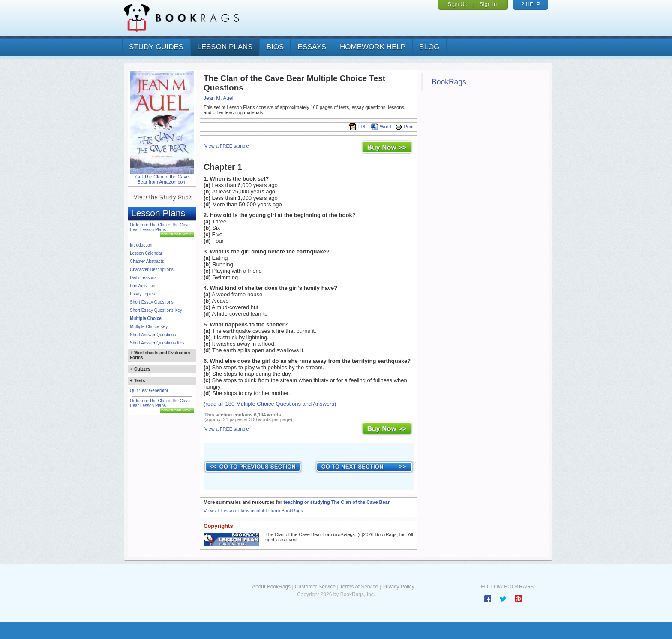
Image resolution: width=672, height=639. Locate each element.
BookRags (449, 82)
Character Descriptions (152, 270)
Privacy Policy (398, 587)
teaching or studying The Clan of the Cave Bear (336, 502)
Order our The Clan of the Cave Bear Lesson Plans (160, 227)
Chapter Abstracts (147, 261)
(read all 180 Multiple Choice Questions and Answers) (270, 404)
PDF (358, 127)
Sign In (488, 4)
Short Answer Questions (153, 335)
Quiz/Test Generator (149, 390)
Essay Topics (142, 294)
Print (404, 127)
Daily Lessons (143, 278)
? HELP (531, 4)
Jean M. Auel (218, 98)
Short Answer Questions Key (157, 343)
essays (312, 47)
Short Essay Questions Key (156, 310)
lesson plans (225, 47)
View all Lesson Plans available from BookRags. (254, 511)
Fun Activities (142, 286)
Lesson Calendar (146, 253)
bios (275, 47)
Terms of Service (359, 587)
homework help (373, 47)
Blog (429, 47)
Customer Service (315, 587)
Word (381, 127)
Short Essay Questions (152, 302)
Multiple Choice (146, 318)
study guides (156, 47)
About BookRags (271, 587)
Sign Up (458, 4)
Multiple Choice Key (149, 327)
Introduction (141, 245)
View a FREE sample (227, 146)
